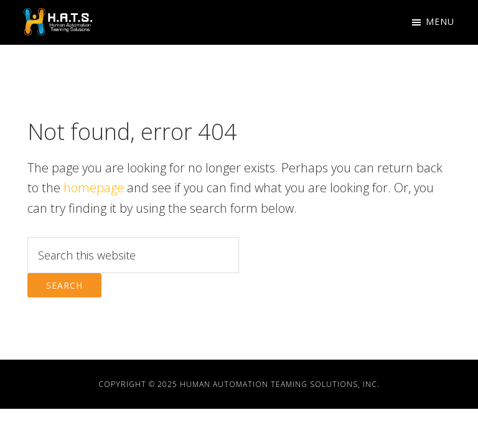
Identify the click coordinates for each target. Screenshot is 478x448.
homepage (94, 188)
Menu (440, 21)
